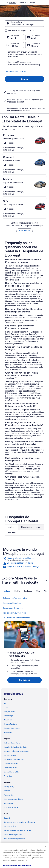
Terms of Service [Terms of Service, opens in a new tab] (24, 865)
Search (25, 79)
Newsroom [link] (8, 720)
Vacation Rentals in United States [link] (16, 747)
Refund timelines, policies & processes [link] (18, 830)
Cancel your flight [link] (10, 826)
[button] (24, 71)
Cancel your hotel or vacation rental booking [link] (19, 822)
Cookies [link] (7, 791)
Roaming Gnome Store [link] (12, 728)
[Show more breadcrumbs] (4, 3)
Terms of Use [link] (9, 795)
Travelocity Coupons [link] (11, 768)
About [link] (6, 703)
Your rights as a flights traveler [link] (15, 839)
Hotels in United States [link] (12, 743)
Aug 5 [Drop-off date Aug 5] (34, 38)
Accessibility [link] (9, 803)
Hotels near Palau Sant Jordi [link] (14, 613)
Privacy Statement (10, 865)
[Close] (46, 846)
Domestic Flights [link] (10, 755)
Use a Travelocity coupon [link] (13, 835)
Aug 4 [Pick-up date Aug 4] (13, 38)
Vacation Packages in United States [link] (17, 751)
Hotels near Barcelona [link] (12, 603)
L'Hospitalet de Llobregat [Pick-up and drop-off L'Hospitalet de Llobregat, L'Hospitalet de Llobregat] (22, 25)
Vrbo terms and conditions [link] (13, 799)
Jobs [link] (6, 707)
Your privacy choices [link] (11, 807)
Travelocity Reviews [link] (11, 764)
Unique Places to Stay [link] (12, 772)
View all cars (24, 231)
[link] (24, 559)
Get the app (24, 680)
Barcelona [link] (12, 3)
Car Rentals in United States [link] (14, 760)
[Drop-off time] (35, 45)
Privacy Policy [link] (9, 787)
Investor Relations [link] (10, 724)
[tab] (7, 591)
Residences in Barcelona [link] (13, 608)
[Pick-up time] (14, 45)
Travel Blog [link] (8, 776)
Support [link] (7, 818)
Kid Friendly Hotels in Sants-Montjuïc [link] (18, 618)
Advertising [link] (8, 732)
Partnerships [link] (9, 716)
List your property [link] (10, 712)
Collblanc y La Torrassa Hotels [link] (15, 598)
